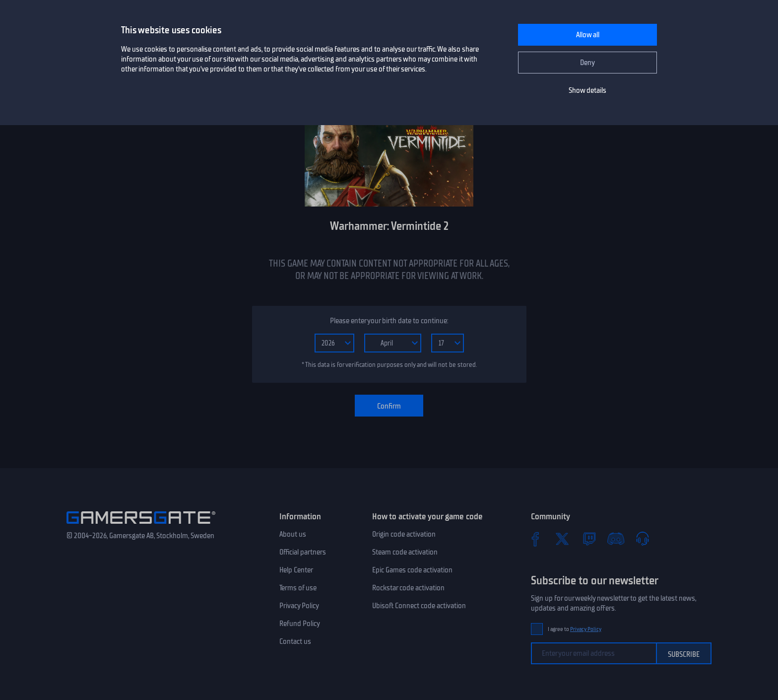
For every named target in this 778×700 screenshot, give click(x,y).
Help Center (296, 570)
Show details (587, 90)
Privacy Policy (299, 606)
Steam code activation (405, 552)
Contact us (295, 641)
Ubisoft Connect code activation (419, 606)
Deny (587, 63)
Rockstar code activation (408, 588)
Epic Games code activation (412, 570)
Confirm (389, 406)
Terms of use (298, 588)
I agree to (575, 629)
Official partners (303, 552)
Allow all (588, 35)
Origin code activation (404, 534)
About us (293, 534)
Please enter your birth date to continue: (389, 321)
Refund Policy (300, 624)
